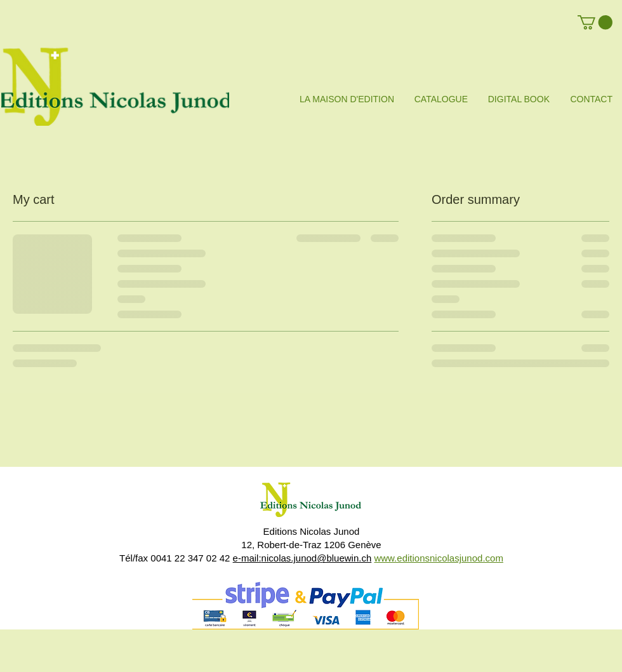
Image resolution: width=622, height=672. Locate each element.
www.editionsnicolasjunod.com (438, 558)
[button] (595, 22)
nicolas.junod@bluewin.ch (317, 558)
